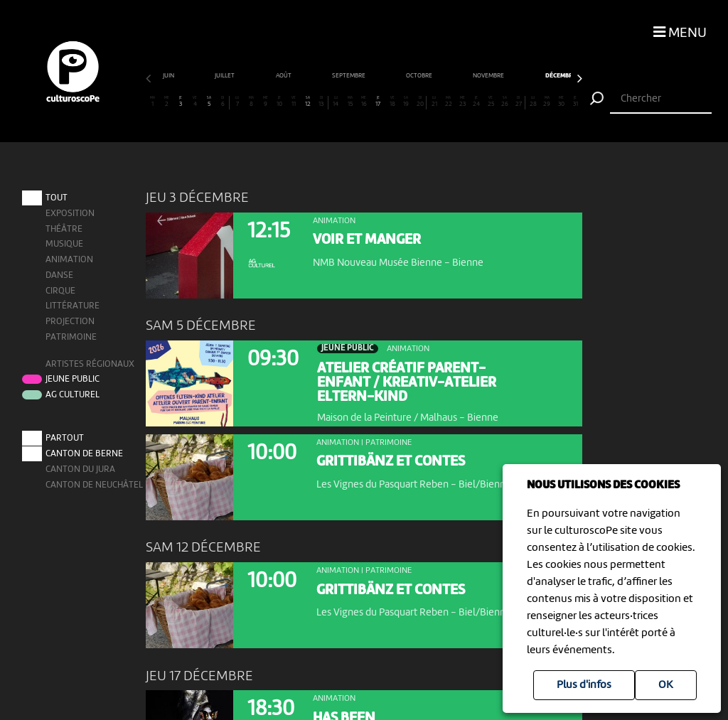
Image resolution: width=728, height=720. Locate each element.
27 (519, 102)
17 (378, 102)
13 (321, 102)
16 (364, 102)
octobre (209, 76)
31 (575, 102)
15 (350, 102)
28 (532, 102)
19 (406, 102)
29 (547, 102)
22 (449, 102)
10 (279, 102)
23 (462, 102)
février (480, 76)
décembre (351, 76)
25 (491, 102)
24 (476, 102)
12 (307, 102)
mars (540, 76)
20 (420, 102)
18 (392, 102)
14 (336, 102)
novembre (279, 76)
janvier (417, 76)
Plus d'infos (584, 685)
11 (294, 102)
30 (561, 102)
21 (434, 102)
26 (505, 102)
